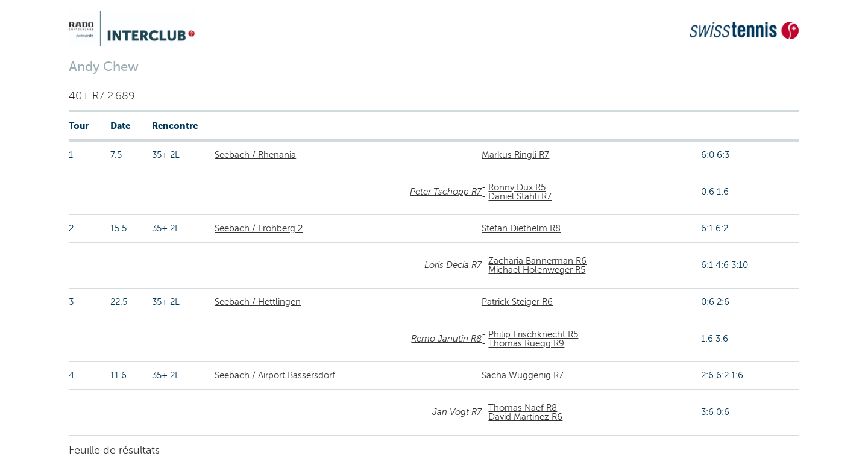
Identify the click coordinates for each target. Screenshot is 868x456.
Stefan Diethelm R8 (521, 228)
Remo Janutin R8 (446, 339)
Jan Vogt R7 (457, 412)
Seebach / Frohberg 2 (259, 228)
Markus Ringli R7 (515, 155)
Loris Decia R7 (453, 265)
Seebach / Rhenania (255, 155)
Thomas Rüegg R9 (526, 343)
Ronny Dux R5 (517, 187)
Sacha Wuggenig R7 (523, 375)
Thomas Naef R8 (523, 408)
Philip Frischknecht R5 (533, 334)
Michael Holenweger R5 (537, 270)
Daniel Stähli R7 (520, 196)
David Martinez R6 (525, 417)
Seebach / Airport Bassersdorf (275, 375)
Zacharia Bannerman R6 (537, 261)
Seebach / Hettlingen (258, 302)
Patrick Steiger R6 (517, 302)
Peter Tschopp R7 (446, 192)
